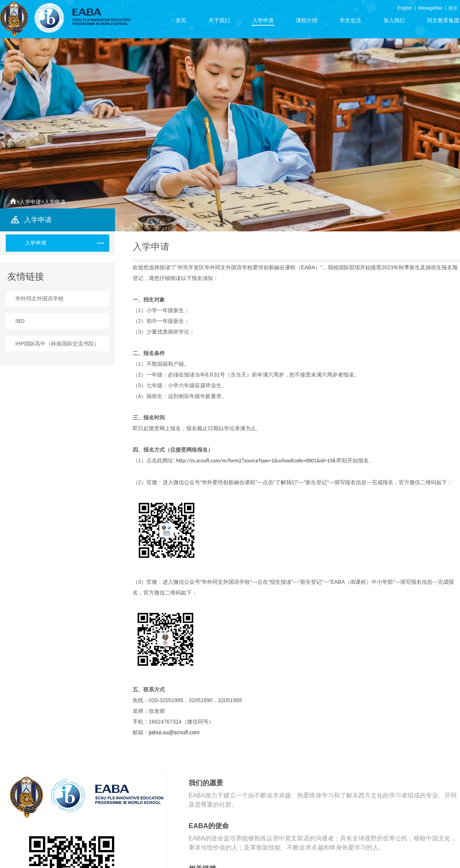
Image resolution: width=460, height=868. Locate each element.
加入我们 (394, 21)
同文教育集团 (443, 21)
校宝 (453, 8)
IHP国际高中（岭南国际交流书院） (57, 344)
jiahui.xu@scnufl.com (174, 732)
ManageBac (430, 8)
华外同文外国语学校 (39, 298)
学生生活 (350, 21)
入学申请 (263, 21)
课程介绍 (307, 21)
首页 (181, 21)
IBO (20, 321)
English (405, 8)
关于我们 (219, 21)
